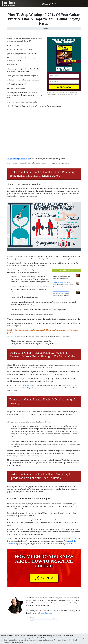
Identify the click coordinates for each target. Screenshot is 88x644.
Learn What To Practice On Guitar (61, 291)
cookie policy (71, 640)
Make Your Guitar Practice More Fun (62, 274)
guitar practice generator (21, 385)
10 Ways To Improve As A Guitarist (62, 283)
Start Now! (44, 578)
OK (84, 639)
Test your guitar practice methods (19, 159)
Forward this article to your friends (46, 619)
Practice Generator (45, 613)
